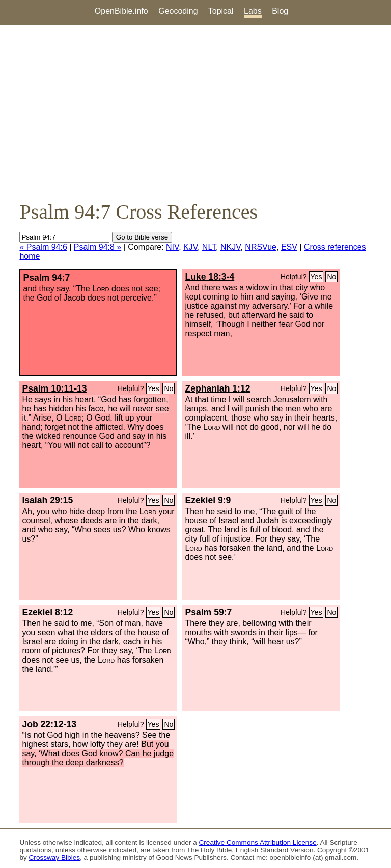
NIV (172, 247)
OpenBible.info (121, 11)
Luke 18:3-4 (210, 277)
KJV (190, 247)
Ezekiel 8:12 (47, 612)
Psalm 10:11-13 (54, 388)
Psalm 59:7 (208, 612)
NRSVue (261, 247)
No (331, 277)
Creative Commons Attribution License (258, 842)
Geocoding (178, 11)
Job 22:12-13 (49, 724)
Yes (316, 277)
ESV (289, 247)
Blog (280, 11)
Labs (253, 11)
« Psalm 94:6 (43, 247)
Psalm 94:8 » (97, 247)
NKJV (230, 247)
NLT (209, 247)
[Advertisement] (195, 112)
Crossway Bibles (54, 858)
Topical (221, 11)
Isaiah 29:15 (47, 500)
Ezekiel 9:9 (208, 500)
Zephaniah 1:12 (217, 388)
